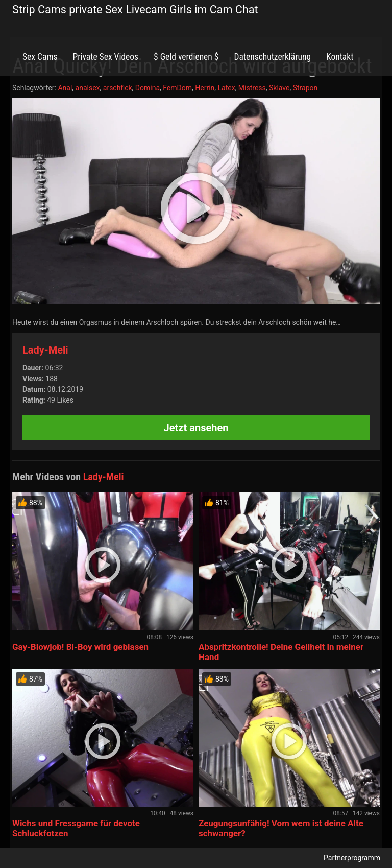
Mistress (252, 88)
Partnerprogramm (352, 858)
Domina (148, 88)
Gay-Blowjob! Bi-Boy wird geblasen (80, 647)
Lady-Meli (45, 350)
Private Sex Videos (105, 57)
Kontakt (340, 57)
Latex (227, 88)
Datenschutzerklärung (272, 57)
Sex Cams (40, 57)
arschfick (118, 88)
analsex (88, 88)
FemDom (177, 88)
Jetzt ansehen (196, 428)
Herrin (205, 88)
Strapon (305, 88)
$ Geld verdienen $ (186, 57)
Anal (65, 88)
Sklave (279, 88)
